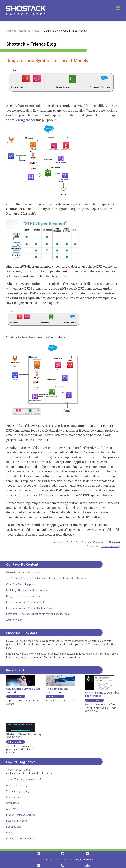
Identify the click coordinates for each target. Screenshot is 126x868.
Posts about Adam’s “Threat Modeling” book (30, 608)
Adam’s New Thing (96, 653)
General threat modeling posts (23, 572)
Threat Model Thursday (19, 770)
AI (7, 809)
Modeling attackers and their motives (26, 590)
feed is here (34, 641)
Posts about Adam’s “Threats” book (25, 602)
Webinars (32, 838)
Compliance (13, 803)
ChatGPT (16, 809)
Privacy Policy (84, 859)
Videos (21, 838)
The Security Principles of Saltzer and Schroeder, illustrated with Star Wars (46, 578)
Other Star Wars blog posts (21, 584)
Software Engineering (18, 791)
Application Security (17, 785)
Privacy (10, 815)
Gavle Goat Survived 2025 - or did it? (23, 690)
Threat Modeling (15, 779)
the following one (18, 120)
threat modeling (111, 546)
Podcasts (11, 838)
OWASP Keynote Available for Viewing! (102, 694)
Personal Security (26, 815)
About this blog (14, 620)
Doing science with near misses (23, 596)
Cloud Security (14, 797)
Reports (23, 821)
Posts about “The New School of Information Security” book (38, 614)
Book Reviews (14, 826)
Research (11, 821)
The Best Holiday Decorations (57, 690)
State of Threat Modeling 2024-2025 (23, 736)
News (9, 832)
